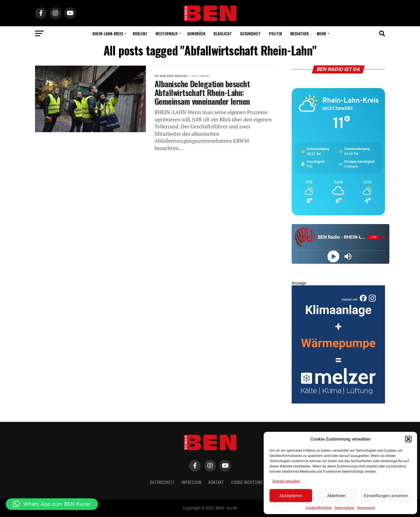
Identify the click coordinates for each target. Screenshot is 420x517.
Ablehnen (336, 496)
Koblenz (140, 33)
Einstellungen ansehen (386, 496)
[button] (408, 439)
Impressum (366, 508)
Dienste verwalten (286, 481)
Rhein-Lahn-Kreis (108, 33)
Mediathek (299, 33)
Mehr (321, 33)
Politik (275, 33)
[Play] (333, 256)
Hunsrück (196, 33)
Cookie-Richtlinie (319, 508)
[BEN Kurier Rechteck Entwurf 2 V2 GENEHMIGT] (338, 402)
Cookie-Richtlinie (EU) (251, 482)
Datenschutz (344, 508)
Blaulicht (223, 33)
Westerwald (167, 33)
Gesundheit (250, 33)
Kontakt (216, 482)
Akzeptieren (291, 496)
